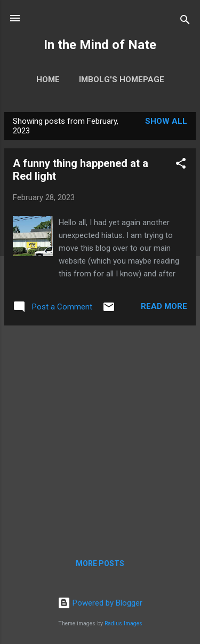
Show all (166, 121)
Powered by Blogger (100, 603)
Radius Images (123, 623)
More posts (100, 563)
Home (48, 79)
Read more (164, 306)
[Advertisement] (100, 434)
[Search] (185, 22)
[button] (181, 165)
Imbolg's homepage (122, 79)
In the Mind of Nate (100, 45)
